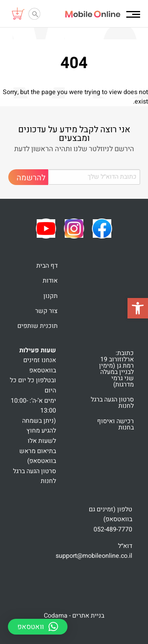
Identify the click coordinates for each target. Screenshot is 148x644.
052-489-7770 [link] (113, 529)
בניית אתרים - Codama (74, 616)
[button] (138, 308)
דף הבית (47, 266)
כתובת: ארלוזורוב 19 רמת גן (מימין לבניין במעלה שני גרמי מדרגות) (116, 369)
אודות (50, 281)
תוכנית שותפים (37, 326)
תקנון (51, 296)
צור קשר (46, 311)
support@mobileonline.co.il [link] (94, 556)
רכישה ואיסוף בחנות (115, 424)
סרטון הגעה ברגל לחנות (112, 403)
